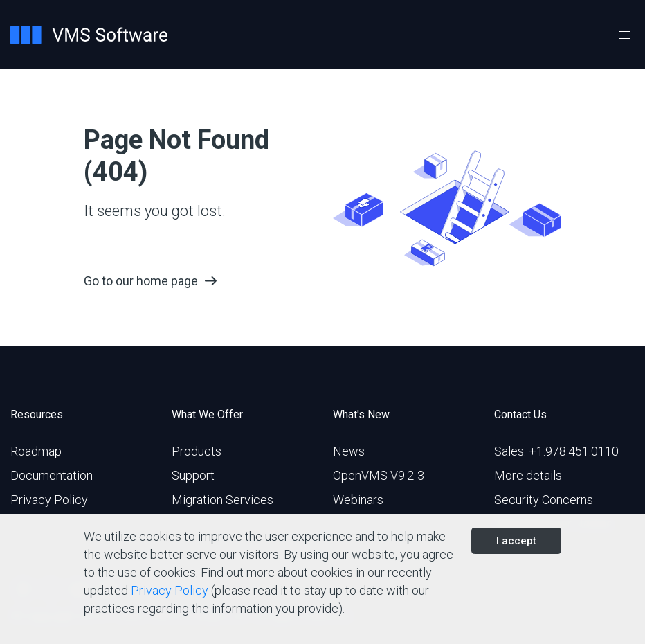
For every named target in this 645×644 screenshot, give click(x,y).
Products (197, 451)
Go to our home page (141, 281)
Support (193, 475)
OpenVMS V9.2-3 (379, 475)
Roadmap (36, 451)
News (349, 451)
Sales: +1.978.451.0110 (556, 451)
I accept (516, 541)
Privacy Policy (49, 500)
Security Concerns (544, 500)
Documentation (52, 475)
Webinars (358, 500)
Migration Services (222, 500)
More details (528, 475)
